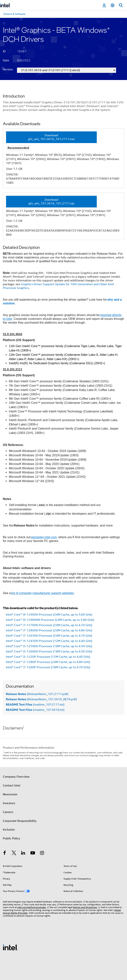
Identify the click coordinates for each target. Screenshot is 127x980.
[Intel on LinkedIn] (23, 853)
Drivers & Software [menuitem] (15, 14)
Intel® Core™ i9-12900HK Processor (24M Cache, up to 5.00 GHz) (50, 620)
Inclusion (9, 830)
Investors (9, 803)
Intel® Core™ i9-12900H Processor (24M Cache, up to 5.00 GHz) (49, 615)
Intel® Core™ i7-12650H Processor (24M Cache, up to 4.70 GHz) (49, 636)
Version (8, 69)
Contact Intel (12, 786)
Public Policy (11, 838)
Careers (8, 812)
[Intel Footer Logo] (10, 947)
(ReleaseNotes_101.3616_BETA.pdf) (41, 699)
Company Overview (16, 777)
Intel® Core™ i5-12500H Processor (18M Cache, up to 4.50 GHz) (49, 646)
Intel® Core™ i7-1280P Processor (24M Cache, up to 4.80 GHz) (48, 662)
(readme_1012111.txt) (35, 705)
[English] (112, 5)
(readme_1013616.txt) (35, 710)
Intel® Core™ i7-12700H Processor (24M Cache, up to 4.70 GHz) (49, 625)
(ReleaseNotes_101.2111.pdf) (37, 694)
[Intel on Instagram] (42, 853)
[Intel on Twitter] (14, 853)
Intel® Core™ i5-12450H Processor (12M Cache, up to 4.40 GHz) (49, 641)
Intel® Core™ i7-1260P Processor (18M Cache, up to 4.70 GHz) (48, 667)
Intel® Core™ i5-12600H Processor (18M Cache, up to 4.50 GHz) (49, 652)
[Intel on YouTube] (33, 853)
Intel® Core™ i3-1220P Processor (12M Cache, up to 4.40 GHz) (48, 657)
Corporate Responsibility (20, 821)
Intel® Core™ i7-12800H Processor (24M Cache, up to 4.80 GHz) (49, 630)
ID (4, 51)
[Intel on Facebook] (5, 853)
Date (6, 60)
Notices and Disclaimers (85, 907)
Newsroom (10, 794)
